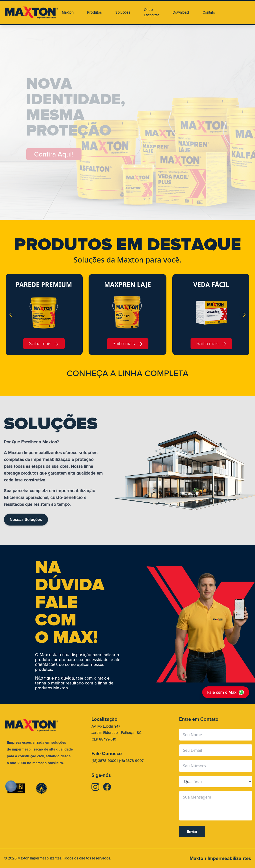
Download (181, 13)
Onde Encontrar (151, 13)
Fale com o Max (226, 692)
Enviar (192, 831)
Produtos (94, 13)
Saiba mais (44, 344)
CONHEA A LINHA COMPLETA (127, 373)
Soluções (123, 13)
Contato (209, 13)
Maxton (68, 13)
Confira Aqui (54, 154)
